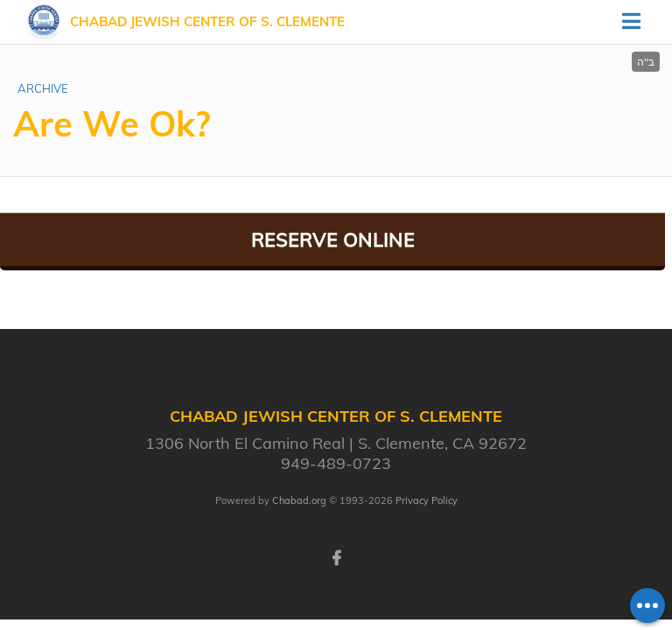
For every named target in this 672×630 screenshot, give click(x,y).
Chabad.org (299, 500)
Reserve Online (333, 240)
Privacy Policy (427, 500)
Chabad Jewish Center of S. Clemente (207, 21)
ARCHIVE (43, 88)
